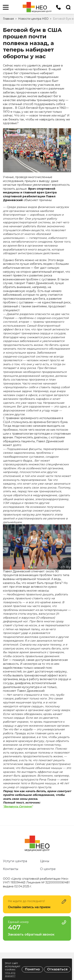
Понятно (32, 969)
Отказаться (57, 969)
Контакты (11, 869)
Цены (45, 861)
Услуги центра (15, 861)
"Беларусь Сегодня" (18, 806)
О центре (48, 869)
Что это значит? (10, 974)
